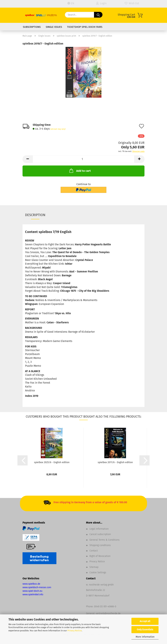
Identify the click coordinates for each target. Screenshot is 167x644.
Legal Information (99, 529)
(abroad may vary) (58, 129)
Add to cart (80, 171)
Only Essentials (145, 630)
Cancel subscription (100, 534)
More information (145, 637)
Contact (94, 551)
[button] (28, 159)
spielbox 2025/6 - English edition (52, 462)
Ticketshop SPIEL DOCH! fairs (85, 27)
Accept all (145, 621)
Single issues (54, 27)
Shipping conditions (100, 545)
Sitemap (94, 567)
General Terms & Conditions (105, 540)
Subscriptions (32, 27)
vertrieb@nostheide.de (108, 613)
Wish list (132, 3)
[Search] (98, 15)
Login (101, 3)
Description (35, 215)
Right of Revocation (100, 556)
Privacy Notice (75, 631)
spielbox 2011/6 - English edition (115, 462)
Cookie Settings (98, 573)
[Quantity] (83, 159)
